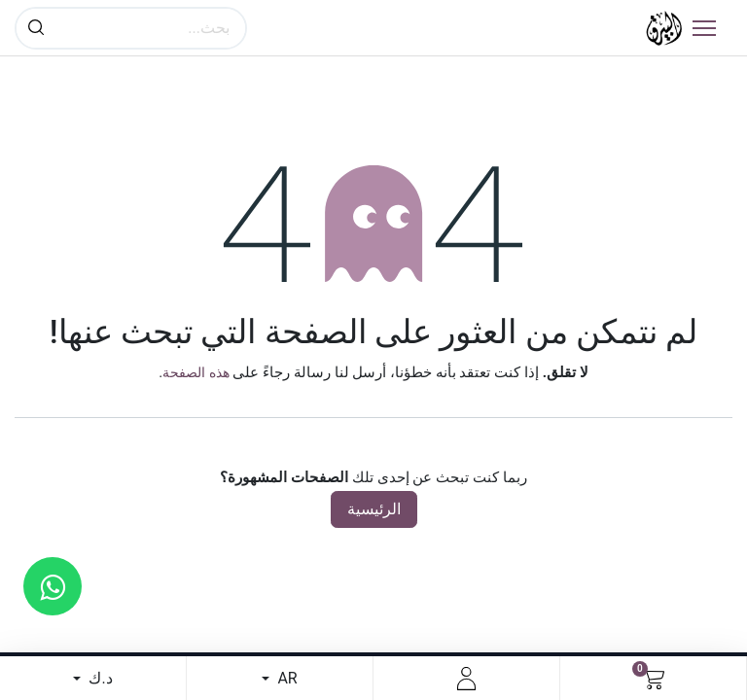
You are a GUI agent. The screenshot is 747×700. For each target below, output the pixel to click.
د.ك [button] (98, 678)
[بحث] (36, 28)
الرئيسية (374, 509)
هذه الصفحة (196, 372)
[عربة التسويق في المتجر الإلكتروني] (653, 679)
